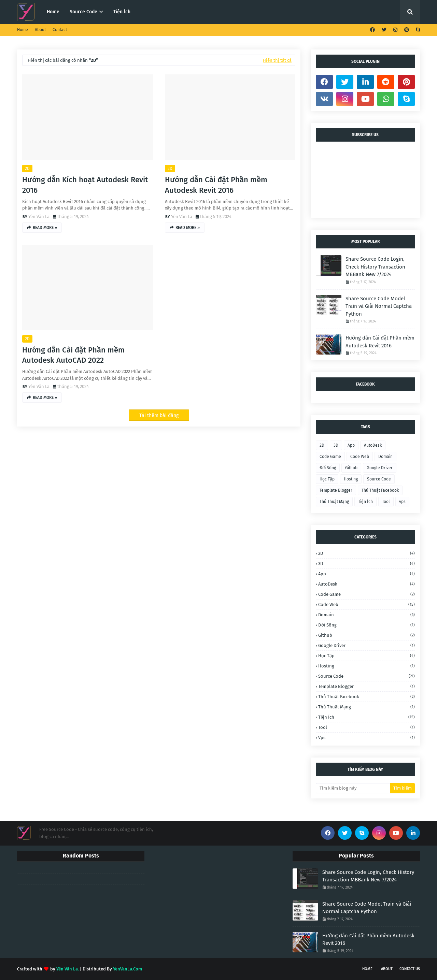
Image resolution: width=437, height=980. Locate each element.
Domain (385, 457)
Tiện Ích (365, 502)
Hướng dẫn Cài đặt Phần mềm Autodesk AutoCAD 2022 (73, 355)
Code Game (330, 457)
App (351, 445)
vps (402, 502)
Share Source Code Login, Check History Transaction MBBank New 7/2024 (375, 267)
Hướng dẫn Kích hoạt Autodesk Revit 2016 (85, 185)
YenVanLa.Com (128, 969)
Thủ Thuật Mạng (334, 502)
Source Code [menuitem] (83, 12)
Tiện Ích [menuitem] (122, 12)
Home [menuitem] (53, 12)
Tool (386, 502)
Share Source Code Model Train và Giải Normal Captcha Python (379, 306)
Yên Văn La (39, 217)
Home (23, 30)
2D (27, 169)
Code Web (360, 457)
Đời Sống (328, 468)
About (40, 30)
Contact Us (410, 969)
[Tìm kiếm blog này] (353, 788)
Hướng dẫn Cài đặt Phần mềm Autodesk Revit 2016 (216, 185)
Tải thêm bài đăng (159, 415)
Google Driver (380, 468)
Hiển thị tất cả (277, 60)
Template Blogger (336, 490)
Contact (60, 30)
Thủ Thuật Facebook (380, 490)
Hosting (351, 479)
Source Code (379, 479)
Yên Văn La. (68, 969)
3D (336, 445)
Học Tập (327, 479)
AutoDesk (373, 445)
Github (351, 468)
